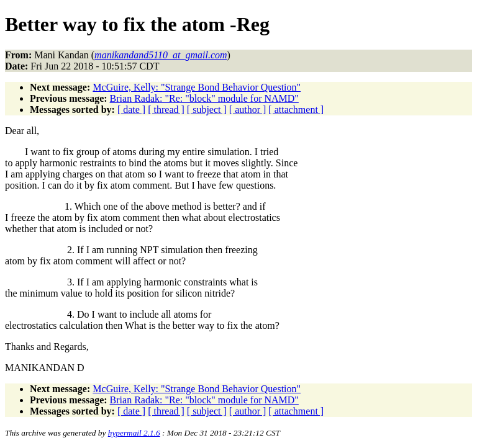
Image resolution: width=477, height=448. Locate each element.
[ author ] (248, 110)
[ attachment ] (296, 110)
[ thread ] (166, 110)
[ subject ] (207, 110)
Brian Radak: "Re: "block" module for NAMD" (204, 98)
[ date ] (131, 110)
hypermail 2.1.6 (134, 433)
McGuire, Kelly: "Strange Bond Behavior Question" (197, 87)
